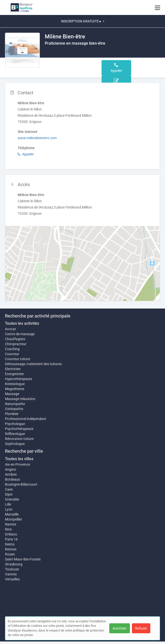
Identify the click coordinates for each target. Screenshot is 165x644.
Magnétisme (15, 389)
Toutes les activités (22, 323)
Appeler (26, 154)
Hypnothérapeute (19, 379)
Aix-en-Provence (17, 464)
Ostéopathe (14, 409)
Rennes (11, 549)
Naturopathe (15, 404)
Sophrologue (15, 444)
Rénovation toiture (19, 439)
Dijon (9, 494)
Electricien (13, 369)
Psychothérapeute (19, 429)
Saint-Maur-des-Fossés (23, 559)
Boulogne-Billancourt (21, 484)
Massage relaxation (20, 399)
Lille (8, 504)
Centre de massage (20, 334)
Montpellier (14, 519)
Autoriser (120, 628)
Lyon (9, 509)
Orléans (11, 534)
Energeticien (14, 374)
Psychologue (15, 424)
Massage (12, 394)
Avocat (10, 329)
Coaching (12, 349)
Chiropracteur (16, 344)
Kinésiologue (15, 384)
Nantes (11, 524)
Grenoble (12, 499)
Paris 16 (11, 539)
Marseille (12, 514)
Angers (10, 469)
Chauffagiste (15, 339)
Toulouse (12, 569)
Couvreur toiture (18, 359)
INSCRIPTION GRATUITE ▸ (83, 21)
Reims (10, 544)
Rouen (10, 554)
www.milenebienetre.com (37, 138)
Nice (8, 529)
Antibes (11, 474)
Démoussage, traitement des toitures (33, 364)
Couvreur (12, 354)
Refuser (141, 628)
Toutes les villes (19, 459)
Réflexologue (15, 434)
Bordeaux (12, 479)
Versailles (12, 579)
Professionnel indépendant (26, 419)
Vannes (11, 574)
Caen (9, 489)
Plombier (12, 414)
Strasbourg (14, 564)
